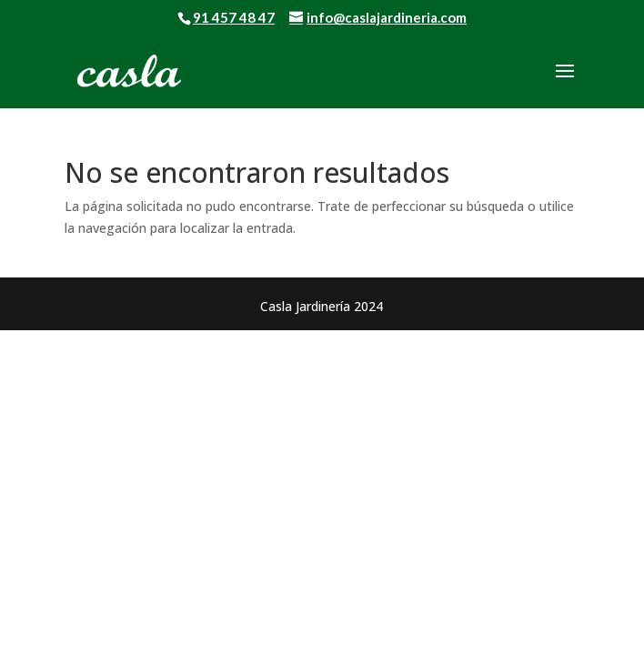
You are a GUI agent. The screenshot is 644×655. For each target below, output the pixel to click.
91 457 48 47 (234, 17)
